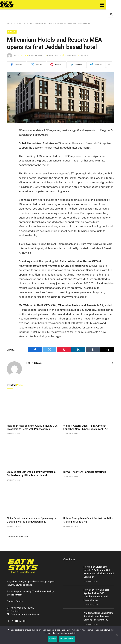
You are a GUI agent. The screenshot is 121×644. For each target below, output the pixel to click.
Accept (52, 639)
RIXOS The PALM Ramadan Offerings (85, 472)
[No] (117, 635)
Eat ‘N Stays (22, 56)
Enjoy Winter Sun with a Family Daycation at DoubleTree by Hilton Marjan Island (32, 474)
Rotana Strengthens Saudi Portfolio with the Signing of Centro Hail (88, 520)
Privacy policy (67, 639)
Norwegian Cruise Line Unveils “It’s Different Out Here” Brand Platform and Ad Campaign (99, 572)
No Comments (53, 56)
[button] (110, 5)
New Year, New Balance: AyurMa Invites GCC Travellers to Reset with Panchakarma (32, 427)
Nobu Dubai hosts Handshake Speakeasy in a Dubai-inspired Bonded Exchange (31, 520)
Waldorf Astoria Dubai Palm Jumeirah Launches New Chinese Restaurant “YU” (86, 427)
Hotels (12, 32)
